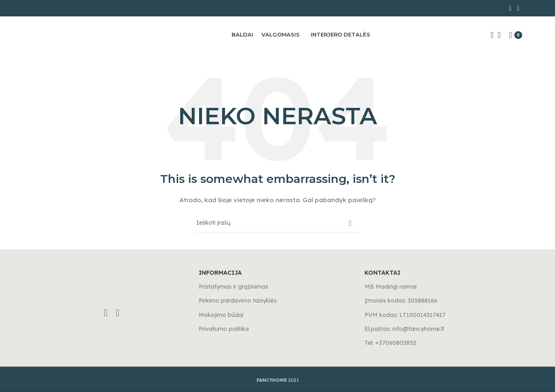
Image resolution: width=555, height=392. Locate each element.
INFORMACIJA (220, 273)
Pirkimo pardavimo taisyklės (238, 301)
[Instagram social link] (518, 8)
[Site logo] (74, 34)
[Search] (489, 35)
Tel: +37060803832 (390, 343)
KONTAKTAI (382, 273)
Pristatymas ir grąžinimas (233, 287)
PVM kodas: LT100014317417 (405, 315)
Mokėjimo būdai (221, 315)
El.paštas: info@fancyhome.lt (404, 329)
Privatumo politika (224, 329)
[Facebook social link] (510, 8)
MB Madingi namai (391, 287)
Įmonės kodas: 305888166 (401, 301)
